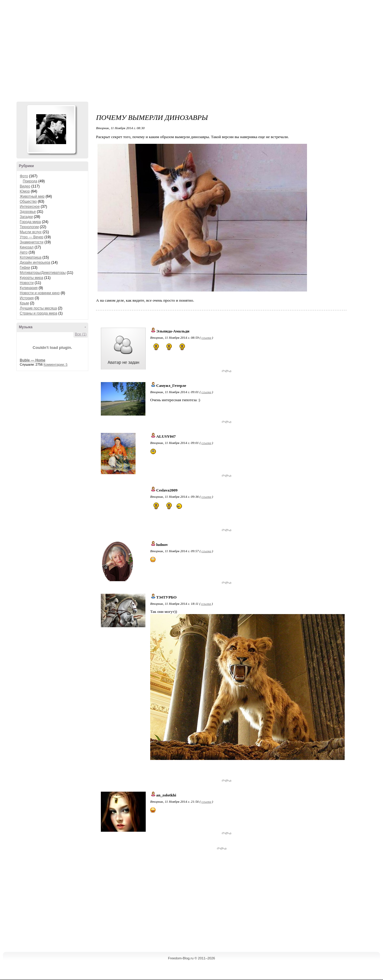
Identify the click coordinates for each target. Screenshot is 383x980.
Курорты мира (31, 278)
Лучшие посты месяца (38, 308)
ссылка (206, 338)
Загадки (26, 217)
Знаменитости (32, 242)
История (27, 298)
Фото (24, 176)
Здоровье (28, 212)
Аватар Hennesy (51, 129)
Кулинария (29, 288)
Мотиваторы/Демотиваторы (43, 273)
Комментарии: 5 (56, 364)
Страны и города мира (38, 313)
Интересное (30, 207)
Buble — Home (32, 360)
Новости (27, 283)
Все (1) (81, 334)
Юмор (25, 191)
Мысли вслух (31, 232)
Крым (24, 303)
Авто (24, 252)
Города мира (30, 222)
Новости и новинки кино (40, 293)
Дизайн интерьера (35, 262)
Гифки (25, 268)
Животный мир (32, 196)
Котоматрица (31, 257)
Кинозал (27, 247)
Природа (30, 181)
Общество (28, 202)
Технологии (29, 227)
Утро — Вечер (32, 237)
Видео (25, 186)
